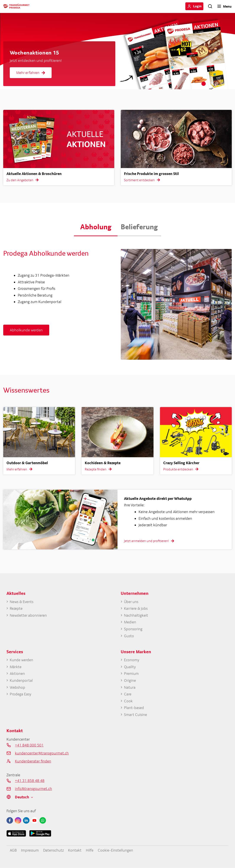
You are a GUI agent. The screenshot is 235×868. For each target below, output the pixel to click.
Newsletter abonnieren (28, 615)
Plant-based (134, 708)
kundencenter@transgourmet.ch (42, 753)
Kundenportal (21, 680)
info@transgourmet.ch (33, 789)
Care (128, 694)
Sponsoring (133, 629)
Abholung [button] (96, 227)
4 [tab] (223, 84)
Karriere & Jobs (136, 608)
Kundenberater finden (33, 761)
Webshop (17, 687)
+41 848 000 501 (29, 745)
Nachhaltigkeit (136, 615)
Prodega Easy (20, 694)
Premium (131, 673)
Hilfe (90, 850)
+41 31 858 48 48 (30, 781)
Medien (130, 622)
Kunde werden (21, 660)
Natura (130, 687)
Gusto (129, 636)
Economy (132, 660)
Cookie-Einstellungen (115, 850)
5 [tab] (230, 84)
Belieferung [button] (139, 227)
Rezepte (16, 608)
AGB (13, 850)
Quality (130, 667)
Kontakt (75, 850)
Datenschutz (53, 850)
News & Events (22, 602)
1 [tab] (204, 84)
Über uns (131, 602)
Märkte (16, 667)
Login (197, 6)
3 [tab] (217, 84)
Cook (128, 701)
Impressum (30, 850)
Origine (130, 680)
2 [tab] (210, 84)
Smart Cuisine (135, 715)
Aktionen (17, 673)
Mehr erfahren (31, 73)
